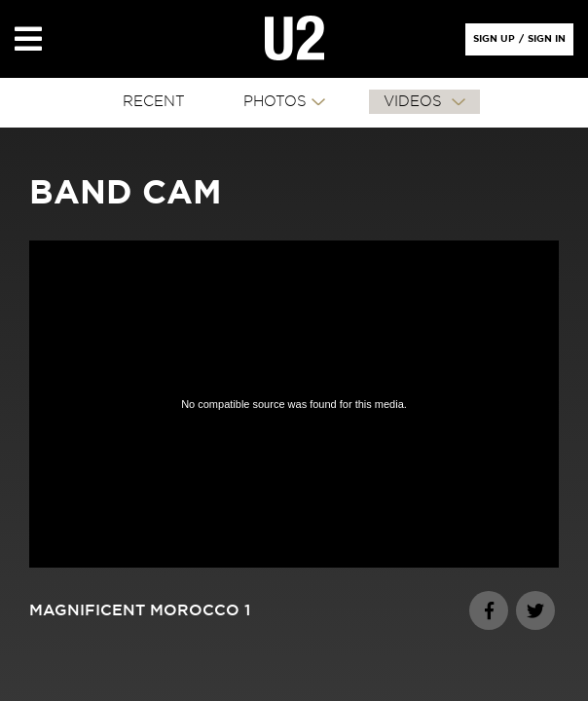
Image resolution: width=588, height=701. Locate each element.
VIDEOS (415, 102)
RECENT (154, 102)
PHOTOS (275, 102)
